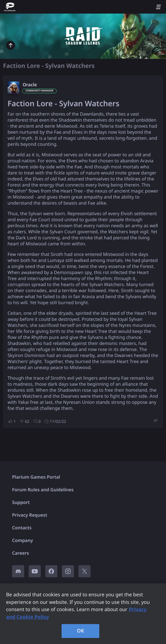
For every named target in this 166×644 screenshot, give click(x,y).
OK (81, 631)
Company (22, 540)
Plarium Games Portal (36, 477)
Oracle (30, 85)
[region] (83, 614)
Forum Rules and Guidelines (43, 490)
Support (21, 502)
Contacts (22, 528)
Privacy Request (30, 515)
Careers (21, 553)
